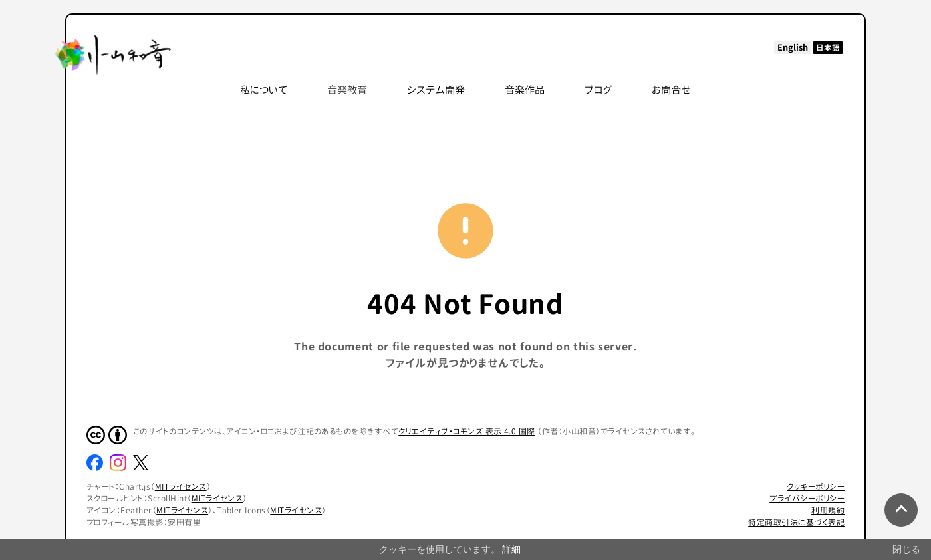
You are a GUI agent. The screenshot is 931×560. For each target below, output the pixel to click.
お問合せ (671, 90)
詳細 (511, 549)
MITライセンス (181, 487)
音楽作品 (525, 90)
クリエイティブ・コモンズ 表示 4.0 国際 (467, 431)
